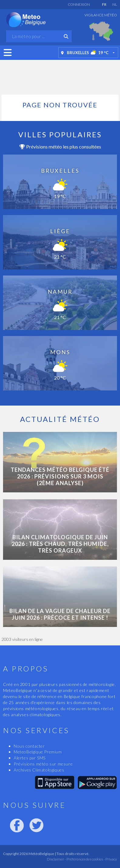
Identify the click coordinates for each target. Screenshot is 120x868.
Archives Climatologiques (39, 770)
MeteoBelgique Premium (38, 752)
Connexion (79, 4)
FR (104, 4)
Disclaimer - (56, 859)
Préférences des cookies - (85, 859)
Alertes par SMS (30, 758)
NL (115, 4)
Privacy (111, 859)
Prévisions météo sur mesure (43, 764)
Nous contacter (29, 746)
